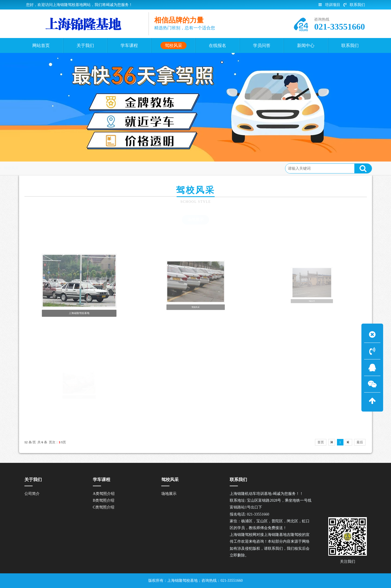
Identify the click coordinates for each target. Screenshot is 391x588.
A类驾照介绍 (104, 494)
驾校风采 (65, 168)
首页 (47, 168)
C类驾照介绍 (104, 507)
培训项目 (329, 5)
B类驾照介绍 (104, 500)
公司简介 (32, 494)
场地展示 (195, 220)
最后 (360, 442)
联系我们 (354, 5)
